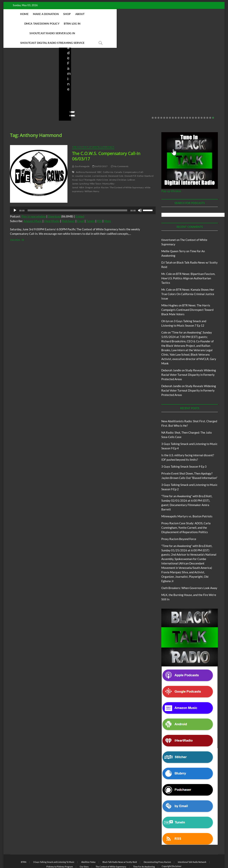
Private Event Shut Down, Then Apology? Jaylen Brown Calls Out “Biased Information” (195, 72)
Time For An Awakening (144, 848)
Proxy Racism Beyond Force (179, 520)
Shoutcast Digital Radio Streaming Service (106, 24)
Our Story (84, 848)
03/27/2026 (137, 85)
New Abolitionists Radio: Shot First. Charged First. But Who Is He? (29, 75)
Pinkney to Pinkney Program (60, 848)
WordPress (87, 855)
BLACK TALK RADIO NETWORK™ (30, 855)
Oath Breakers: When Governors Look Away (189, 569)
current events (100, 157)
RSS (99, 202)
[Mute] (140, 191)
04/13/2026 (82, 85)
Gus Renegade (81, 147)
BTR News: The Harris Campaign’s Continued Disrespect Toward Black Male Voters (187, 291)
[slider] (77, 191)
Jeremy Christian (118, 161)
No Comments (17, 91)
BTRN (183, 59)
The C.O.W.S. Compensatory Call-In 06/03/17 (106, 137)
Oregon (89, 168)
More (107, 202)
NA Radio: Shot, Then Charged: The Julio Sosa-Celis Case (84, 75)
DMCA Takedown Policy (105, 14)
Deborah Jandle (171, 351)
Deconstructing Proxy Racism (157, 843)
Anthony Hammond (86, 153)
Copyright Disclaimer (172, 847)
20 (207, 99)
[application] (83, 191)
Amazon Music (33, 202)
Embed (80, 197)
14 (190, 99)
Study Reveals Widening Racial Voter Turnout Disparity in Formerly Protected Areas (189, 356)
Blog (10, 64)
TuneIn (91, 202)
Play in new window (34, 197)
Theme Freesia (73, 855)
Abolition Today (88, 843)
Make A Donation (45, 14)
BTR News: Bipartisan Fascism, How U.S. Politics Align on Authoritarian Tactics (188, 259)
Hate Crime (102, 161)
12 (184, 99)
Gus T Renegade (87, 161)
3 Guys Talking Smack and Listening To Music (54, 843)
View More (15, 97)
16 (196, 99)
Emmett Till (130, 157)
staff (12, 85)
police (97, 168)
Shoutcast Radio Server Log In (171, 14)
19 (204, 99)
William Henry (92, 172)
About (79, 14)
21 (210, 99)
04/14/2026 (26, 85)
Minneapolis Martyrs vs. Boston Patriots (187, 497)
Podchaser (68, 202)
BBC (100, 153)
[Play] (15, 191)
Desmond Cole (116, 157)
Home (23, 14)
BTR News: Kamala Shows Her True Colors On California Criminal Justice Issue (188, 275)
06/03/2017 (100, 147)
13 (187, 99)
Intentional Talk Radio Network (192, 843)
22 (213, 99)
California (108, 153)
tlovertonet (169, 221)
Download (54, 197)
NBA (81, 168)
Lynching (84, 165)
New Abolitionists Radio (29, 64)
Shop (66, 14)
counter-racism (83, 157)
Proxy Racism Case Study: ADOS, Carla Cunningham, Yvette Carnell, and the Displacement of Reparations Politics (186, 509)
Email (81, 202)
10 (179, 99)
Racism (105, 168)
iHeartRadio (52, 202)
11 (181, 99)
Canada (118, 153)
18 (202, 99)
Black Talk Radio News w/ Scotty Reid (30, 61)
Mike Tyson (96, 165)
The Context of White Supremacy (93, 128)
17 (199, 99)
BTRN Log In (136, 14)
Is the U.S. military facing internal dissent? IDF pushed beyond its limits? (140, 75)
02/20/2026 (192, 85)
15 (193, 99)
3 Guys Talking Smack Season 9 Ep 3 (184, 447)
